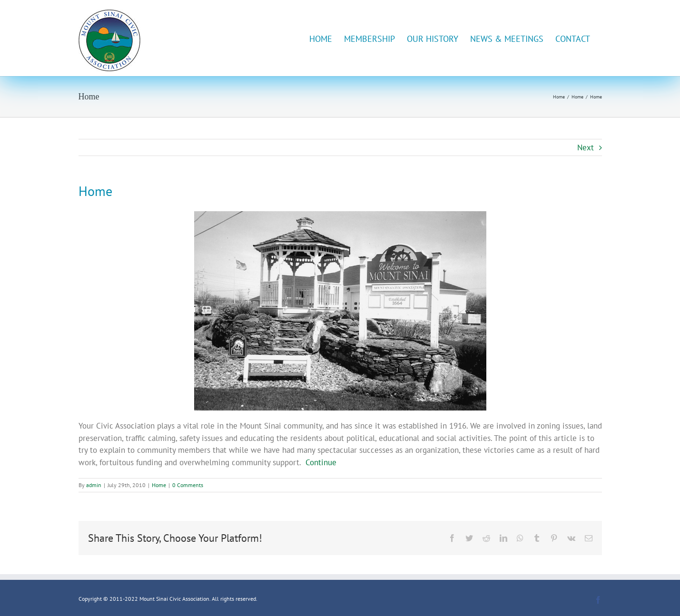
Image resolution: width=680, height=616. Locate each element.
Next (586, 147)
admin (94, 485)
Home (159, 485)
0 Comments (188, 485)
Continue (321, 462)
